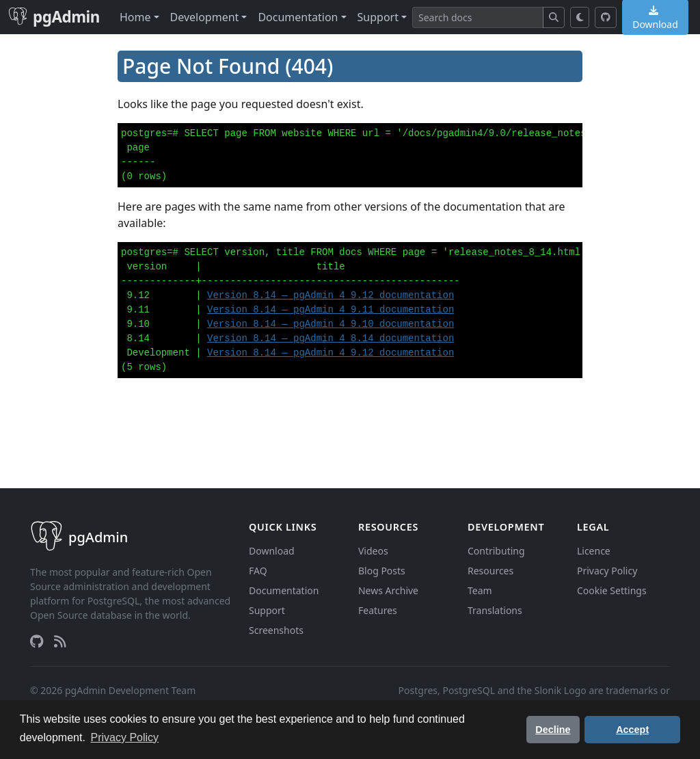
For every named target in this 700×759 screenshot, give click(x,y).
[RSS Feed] (60, 641)
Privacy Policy (607, 571)
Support (267, 610)
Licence (594, 551)
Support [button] (378, 17)
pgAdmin (54, 17)
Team (480, 590)
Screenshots (276, 630)
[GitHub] (606, 17)
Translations (495, 610)
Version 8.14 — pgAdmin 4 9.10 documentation (331, 324)
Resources (490, 571)
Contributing (496, 551)
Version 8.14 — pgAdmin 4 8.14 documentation (331, 338)
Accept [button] (632, 730)
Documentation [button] (298, 17)
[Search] (478, 17)
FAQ (258, 571)
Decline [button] (553, 730)
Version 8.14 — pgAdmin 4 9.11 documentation (331, 310)
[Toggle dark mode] (580, 17)
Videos (373, 551)
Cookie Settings (612, 590)
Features (378, 610)
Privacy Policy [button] (125, 737)
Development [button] (205, 17)
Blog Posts (382, 571)
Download (272, 551)
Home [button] (135, 17)
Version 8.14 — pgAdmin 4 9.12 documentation (331, 295)
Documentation (284, 590)
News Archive (388, 590)
